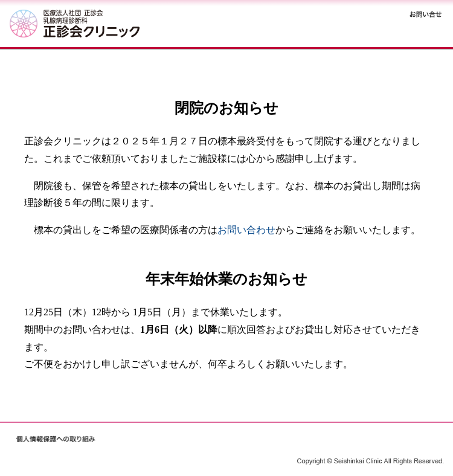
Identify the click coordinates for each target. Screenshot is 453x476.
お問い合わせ (246, 230)
